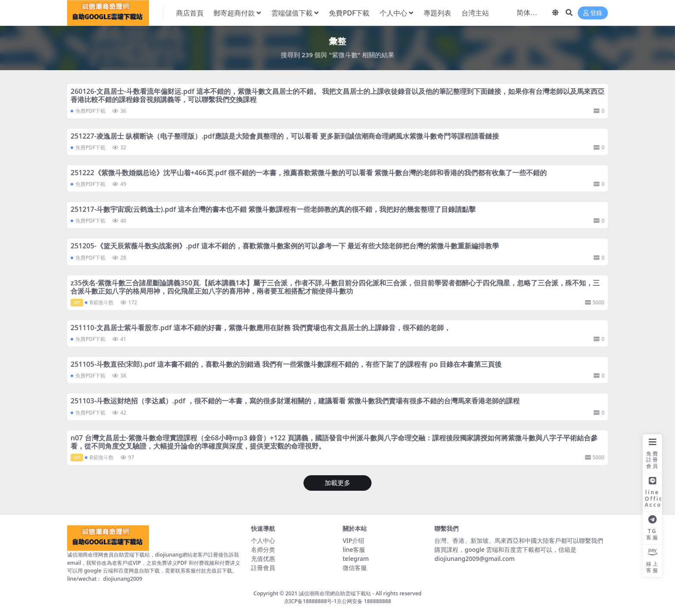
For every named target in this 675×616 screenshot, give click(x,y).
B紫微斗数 (102, 302)
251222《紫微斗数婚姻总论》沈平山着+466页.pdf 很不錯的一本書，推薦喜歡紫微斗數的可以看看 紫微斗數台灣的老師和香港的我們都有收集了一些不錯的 (309, 173)
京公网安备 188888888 (364, 601)
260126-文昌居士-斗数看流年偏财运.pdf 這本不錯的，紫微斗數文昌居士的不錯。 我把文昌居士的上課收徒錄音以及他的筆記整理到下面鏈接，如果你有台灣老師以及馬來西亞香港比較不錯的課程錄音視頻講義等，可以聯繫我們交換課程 (337, 95)
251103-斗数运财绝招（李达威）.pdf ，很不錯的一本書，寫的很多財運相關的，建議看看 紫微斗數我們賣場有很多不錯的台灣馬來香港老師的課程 (295, 401)
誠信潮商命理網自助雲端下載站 (335, 593)
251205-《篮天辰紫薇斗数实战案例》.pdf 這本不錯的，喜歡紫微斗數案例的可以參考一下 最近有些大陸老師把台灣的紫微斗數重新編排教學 (285, 246)
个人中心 (263, 540)
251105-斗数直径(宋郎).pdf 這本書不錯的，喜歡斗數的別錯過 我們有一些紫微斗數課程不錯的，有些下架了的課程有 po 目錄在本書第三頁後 (286, 364)
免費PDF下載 (90, 111)
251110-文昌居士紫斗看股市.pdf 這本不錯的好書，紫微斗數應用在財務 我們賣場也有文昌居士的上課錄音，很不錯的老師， (261, 328)
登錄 (593, 13)
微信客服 (355, 568)
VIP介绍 (353, 540)
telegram (356, 559)
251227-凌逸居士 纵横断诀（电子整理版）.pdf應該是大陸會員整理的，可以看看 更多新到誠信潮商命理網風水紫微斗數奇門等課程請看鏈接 (285, 136)
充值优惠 (263, 559)
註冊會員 (263, 568)
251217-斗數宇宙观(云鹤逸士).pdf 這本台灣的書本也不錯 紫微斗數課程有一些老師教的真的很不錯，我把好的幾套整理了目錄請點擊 (273, 209)
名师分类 (263, 549)
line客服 (354, 549)
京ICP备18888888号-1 (311, 601)
